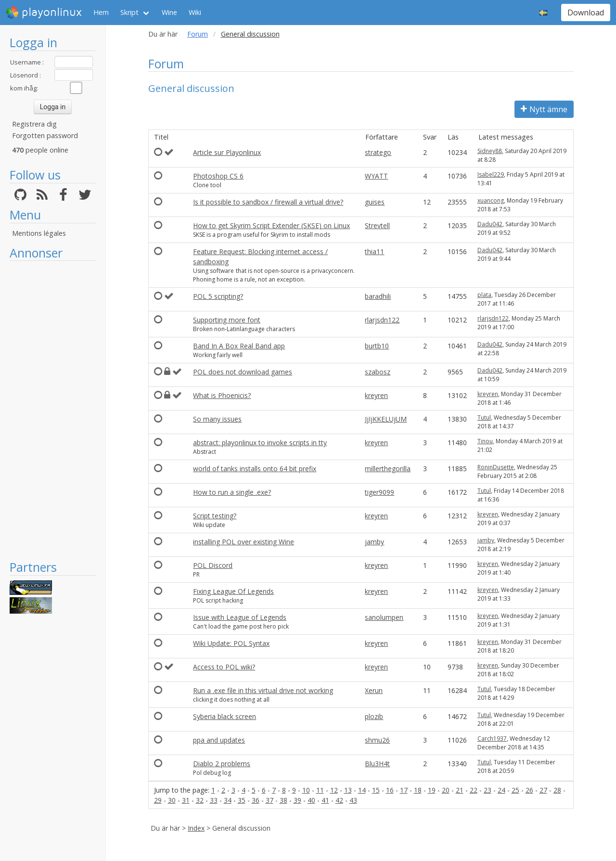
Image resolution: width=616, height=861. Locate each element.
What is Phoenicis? (222, 395)
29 (158, 800)
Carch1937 (492, 739)
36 (256, 800)
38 (283, 800)
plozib (374, 716)
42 (339, 800)
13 (348, 790)
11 (320, 790)
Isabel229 (491, 174)
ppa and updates (219, 740)
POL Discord (213, 565)
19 (432, 790)
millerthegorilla (388, 469)
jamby (374, 542)
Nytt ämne (544, 109)
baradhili (378, 296)
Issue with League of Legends (240, 617)
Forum (198, 34)
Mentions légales (39, 233)
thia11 (374, 251)
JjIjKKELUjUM (386, 419)
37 (269, 800)
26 (529, 790)
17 (404, 790)
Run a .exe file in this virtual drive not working (263, 690)
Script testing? (215, 516)
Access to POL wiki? (224, 667)
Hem (101, 12)
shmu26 (377, 740)
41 (325, 800)
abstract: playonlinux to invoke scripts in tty (260, 443)
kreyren (376, 395)
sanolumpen (384, 617)
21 (460, 790)
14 (362, 790)
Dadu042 (490, 224)
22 (474, 790)
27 (543, 790)
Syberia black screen (225, 716)
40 (311, 800)
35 (242, 800)
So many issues (217, 419)
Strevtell (377, 225)
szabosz (378, 372)
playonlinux (44, 13)
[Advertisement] (53, 410)
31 (186, 800)
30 (172, 800)
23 (488, 790)
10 (306, 790)
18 (418, 790)
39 (297, 800)
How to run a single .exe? (232, 492)
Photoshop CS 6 (218, 176)
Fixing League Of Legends (233, 591)
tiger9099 (379, 492)
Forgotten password (45, 135)
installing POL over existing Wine (244, 542)
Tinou (485, 441)
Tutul (484, 418)
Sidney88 (490, 151)
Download (586, 13)
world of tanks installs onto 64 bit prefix (255, 469)
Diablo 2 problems (222, 764)
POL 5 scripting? (218, 296)
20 (446, 790)
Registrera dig (34, 124)
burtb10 (377, 346)
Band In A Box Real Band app (239, 346)
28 (557, 790)
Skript (129, 12)
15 (376, 790)
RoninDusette (496, 467)
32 (200, 800)
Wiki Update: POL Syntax (231, 643)
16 (390, 790)
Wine (169, 12)
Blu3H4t (377, 764)
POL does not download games (243, 372)
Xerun (374, 690)
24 (501, 790)
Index (196, 828)
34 (228, 800)
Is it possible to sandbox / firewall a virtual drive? (268, 202)
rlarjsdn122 (382, 320)
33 (214, 800)
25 (515, 790)
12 (334, 790)
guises (375, 202)
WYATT (376, 176)
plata (484, 295)
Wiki (195, 12)
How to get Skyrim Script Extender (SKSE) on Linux (271, 225)
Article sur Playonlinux (227, 152)
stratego (378, 152)
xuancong (491, 200)
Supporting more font (227, 320)
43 (353, 800)
